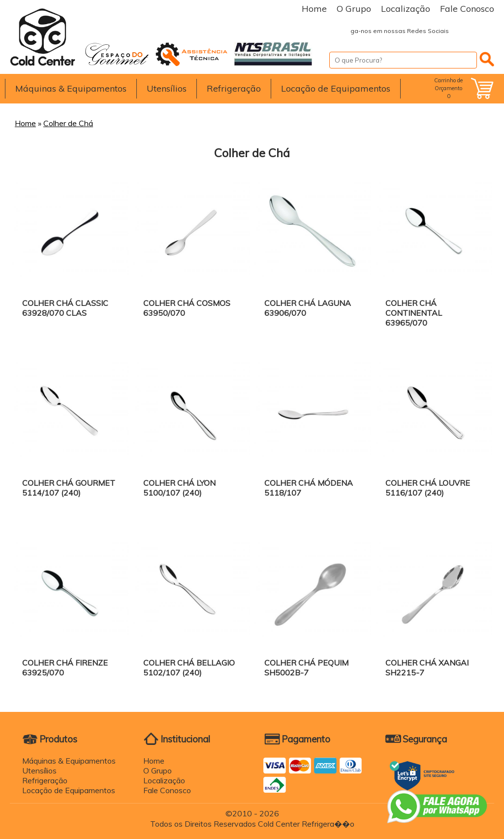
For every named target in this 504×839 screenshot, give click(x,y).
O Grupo (354, 9)
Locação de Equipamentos (336, 88)
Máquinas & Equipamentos (71, 88)
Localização (406, 9)
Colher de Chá (68, 123)
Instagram (484, 31)
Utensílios (167, 88)
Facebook (465, 31)
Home (314, 9)
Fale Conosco (467, 9)
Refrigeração (234, 88)
